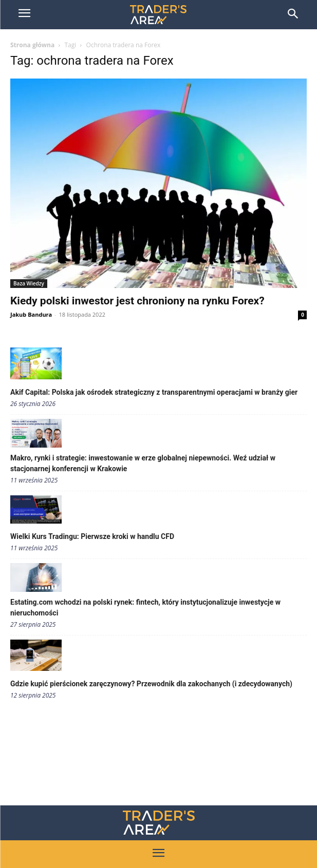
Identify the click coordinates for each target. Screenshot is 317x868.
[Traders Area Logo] (159, 823)
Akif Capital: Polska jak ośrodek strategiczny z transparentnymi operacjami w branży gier (154, 392)
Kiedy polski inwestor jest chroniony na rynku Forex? (137, 301)
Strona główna (32, 45)
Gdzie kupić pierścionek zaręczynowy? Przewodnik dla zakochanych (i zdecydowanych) (151, 684)
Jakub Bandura (31, 314)
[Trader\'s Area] (158, 15)
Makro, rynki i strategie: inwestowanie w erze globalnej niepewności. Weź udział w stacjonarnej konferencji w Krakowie (143, 463)
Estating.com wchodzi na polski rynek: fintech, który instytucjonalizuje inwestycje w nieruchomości (145, 607)
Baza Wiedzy (29, 283)
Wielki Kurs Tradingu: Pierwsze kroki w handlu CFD (92, 536)
